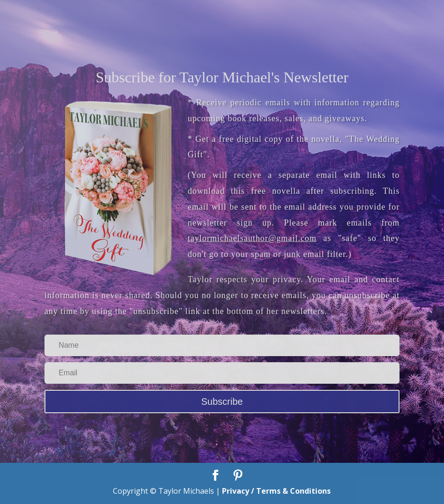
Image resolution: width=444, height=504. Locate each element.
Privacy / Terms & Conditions (276, 491)
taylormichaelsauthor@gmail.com (252, 238)
